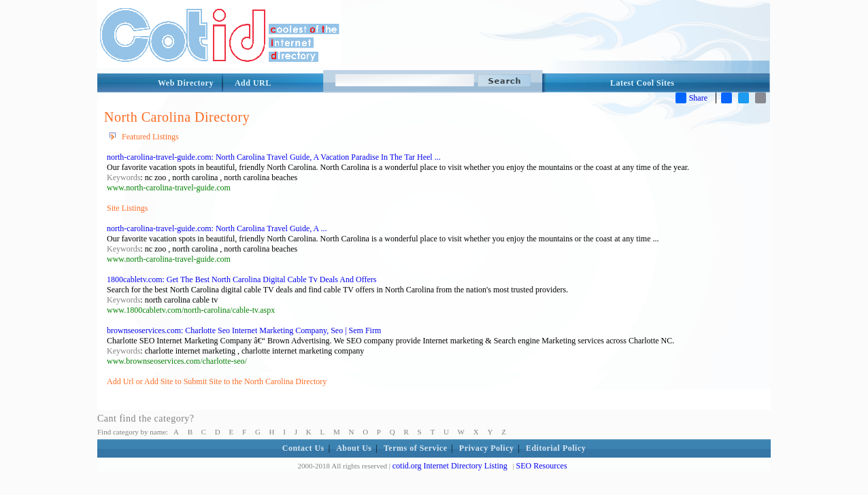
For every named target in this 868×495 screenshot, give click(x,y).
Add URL (253, 83)
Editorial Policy (556, 448)
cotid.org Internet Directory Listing (450, 466)
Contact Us (303, 448)
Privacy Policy (487, 448)
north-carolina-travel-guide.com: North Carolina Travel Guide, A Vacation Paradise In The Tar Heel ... (274, 157)
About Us (354, 448)
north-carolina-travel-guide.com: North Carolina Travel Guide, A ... (217, 228)
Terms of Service (416, 448)
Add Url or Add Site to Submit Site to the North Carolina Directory (217, 381)
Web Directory (186, 83)
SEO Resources (542, 466)
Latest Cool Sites (642, 83)
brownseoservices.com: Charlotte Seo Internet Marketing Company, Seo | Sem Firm (244, 330)
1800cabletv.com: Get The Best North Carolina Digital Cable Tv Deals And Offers (241, 279)
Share (691, 98)
